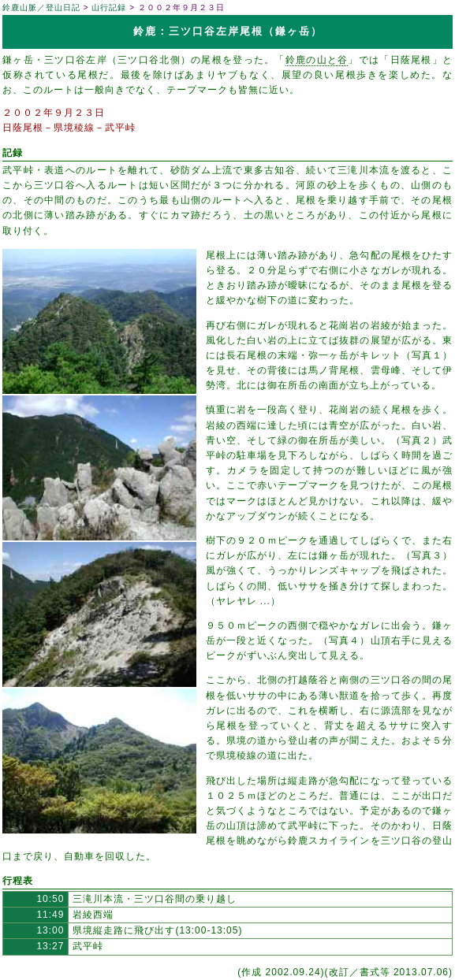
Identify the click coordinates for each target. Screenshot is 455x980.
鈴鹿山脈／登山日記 (41, 7)
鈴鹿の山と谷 (317, 60)
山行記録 (109, 7)
